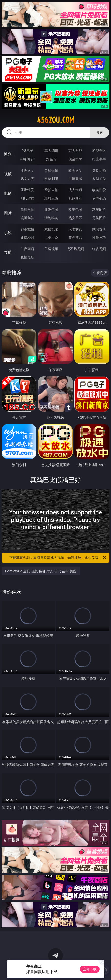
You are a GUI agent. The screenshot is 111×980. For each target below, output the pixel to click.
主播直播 (75, 179)
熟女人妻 (27, 179)
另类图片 (99, 218)
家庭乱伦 (51, 229)
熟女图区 (75, 218)
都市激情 (27, 229)
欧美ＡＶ (75, 170)
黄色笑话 (75, 237)
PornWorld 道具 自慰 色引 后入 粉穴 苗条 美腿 (41, 571)
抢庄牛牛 (99, 159)
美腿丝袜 (27, 218)
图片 (8, 213)
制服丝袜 (27, 198)
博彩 (8, 154)
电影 (8, 193)
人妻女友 (75, 229)
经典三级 (51, 198)
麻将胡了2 (27, 159)
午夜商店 (27, 249)
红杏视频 (99, 249)
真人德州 (51, 151)
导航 (8, 252)
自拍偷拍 (51, 170)
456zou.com (55, 120)
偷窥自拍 (27, 209)
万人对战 (75, 151)
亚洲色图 (51, 209)
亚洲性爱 (27, 190)
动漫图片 (99, 209)
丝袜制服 (51, 179)
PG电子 (28, 151)
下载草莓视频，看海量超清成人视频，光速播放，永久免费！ (58, 558)
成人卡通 (75, 190)
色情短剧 (27, 257)
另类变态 (99, 198)
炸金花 (51, 159)
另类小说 (51, 237)
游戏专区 (99, 151)
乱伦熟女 (75, 198)
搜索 (100, 132)
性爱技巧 (99, 237)
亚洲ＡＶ (27, 170)
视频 (8, 174)
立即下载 (90, 969)
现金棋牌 (75, 159)
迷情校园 (27, 237)
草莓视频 (51, 249)
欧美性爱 (99, 190)
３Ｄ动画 (99, 170)
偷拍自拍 (51, 190)
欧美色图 (75, 209)
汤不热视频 (75, 249)
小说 (8, 233)
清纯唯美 (51, 218)
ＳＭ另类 (99, 179)
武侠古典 (99, 229)
